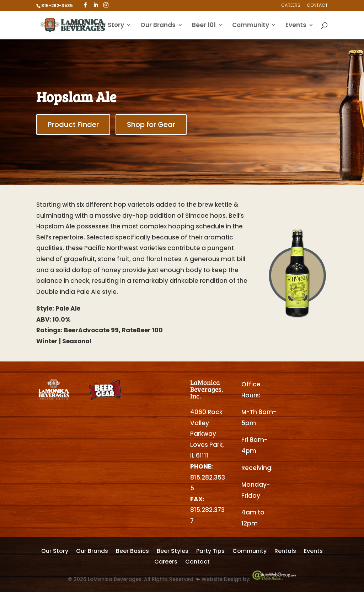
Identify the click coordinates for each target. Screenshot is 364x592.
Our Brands (158, 26)
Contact (317, 6)
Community (251, 26)
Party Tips (210, 552)
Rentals (285, 552)
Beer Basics (132, 552)
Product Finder (73, 125)
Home (76, 26)
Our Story (109, 26)
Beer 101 (204, 26)
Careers (291, 6)
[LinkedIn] (96, 5)
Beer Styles (173, 552)
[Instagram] (106, 5)
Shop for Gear (151, 125)
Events (296, 26)
